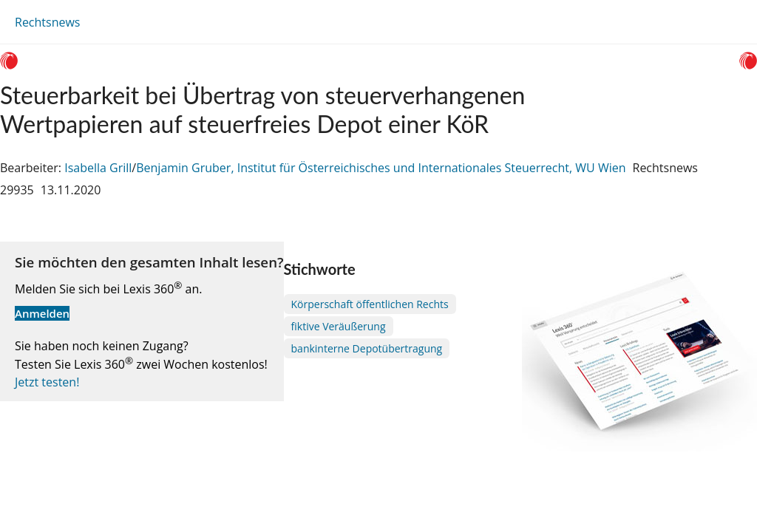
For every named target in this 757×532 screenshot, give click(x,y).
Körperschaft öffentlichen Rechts (370, 304)
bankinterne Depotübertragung (367, 348)
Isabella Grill (98, 168)
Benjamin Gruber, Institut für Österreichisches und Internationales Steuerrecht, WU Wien (381, 168)
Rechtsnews (47, 22)
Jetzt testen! (47, 382)
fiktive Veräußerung (339, 326)
